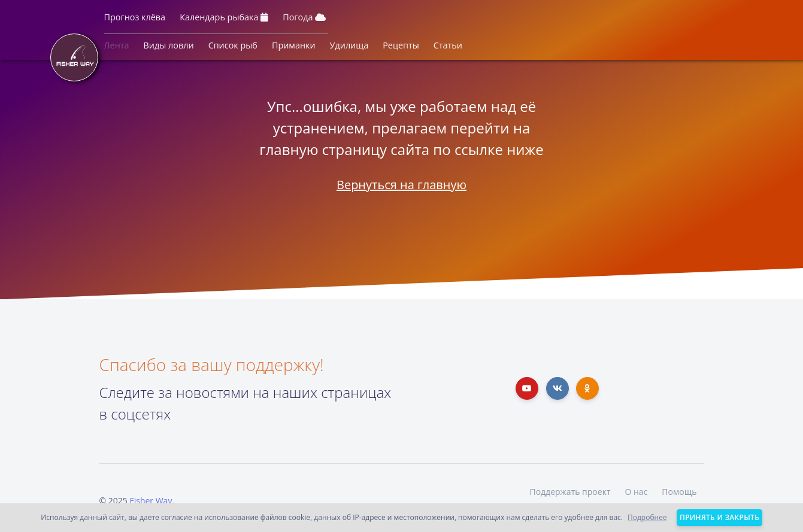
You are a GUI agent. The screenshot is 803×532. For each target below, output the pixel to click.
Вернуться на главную (401, 185)
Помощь (679, 492)
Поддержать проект (570, 492)
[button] (135, 20)
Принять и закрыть (719, 517)
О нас (636, 492)
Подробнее (647, 517)
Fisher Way (151, 501)
